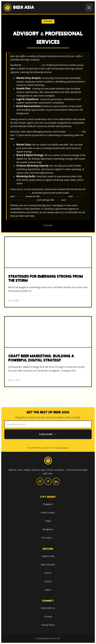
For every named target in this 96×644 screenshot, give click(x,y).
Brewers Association (20, 193)
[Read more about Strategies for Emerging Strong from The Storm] (48, 272)
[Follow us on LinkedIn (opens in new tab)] (56, 481)
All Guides (48, 538)
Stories (48, 581)
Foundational (73, 200)
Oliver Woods (74, 131)
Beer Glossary (48, 564)
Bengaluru (48, 529)
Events (48, 573)
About (48, 590)
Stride (58, 200)
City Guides (48, 497)
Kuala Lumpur (48, 512)
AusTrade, (20, 196)
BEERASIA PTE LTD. (52, 638)
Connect (48, 601)
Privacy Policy (62, 448)
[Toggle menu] (89, 8)
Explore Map (48, 556)
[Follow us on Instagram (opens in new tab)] (40, 481)
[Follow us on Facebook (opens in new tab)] (48, 481)
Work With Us (48, 608)
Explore (48, 549)
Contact (48, 617)
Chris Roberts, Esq (31, 65)
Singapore (48, 504)
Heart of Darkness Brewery (54, 196)
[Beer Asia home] (48, 462)
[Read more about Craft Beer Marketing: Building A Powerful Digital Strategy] (48, 352)
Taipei (48, 521)
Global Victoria (77, 193)
